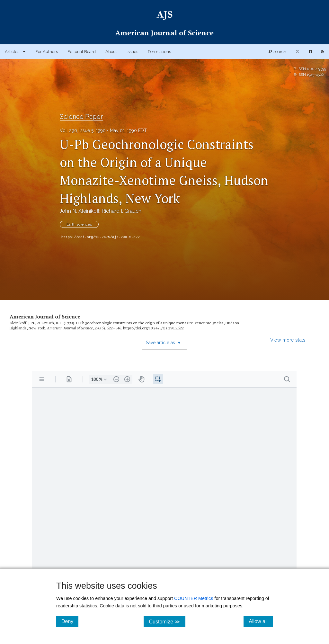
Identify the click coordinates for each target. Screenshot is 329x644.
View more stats (288, 340)
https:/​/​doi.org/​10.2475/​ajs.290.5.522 (153, 328)
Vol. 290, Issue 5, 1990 (83, 130)
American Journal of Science (45, 317)
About (111, 52)
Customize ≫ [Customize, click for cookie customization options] (167, 621)
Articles (12, 52)
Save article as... (163, 343)
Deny (70, 621)
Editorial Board (82, 52)
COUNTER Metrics (194, 598)
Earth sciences (79, 224)
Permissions (159, 52)
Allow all (261, 621)
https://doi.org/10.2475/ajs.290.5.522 (101, 237)
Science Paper (81, 117)
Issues (132, 52)
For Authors (47, 52)
